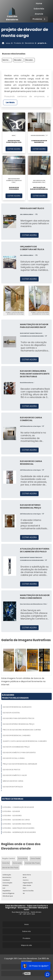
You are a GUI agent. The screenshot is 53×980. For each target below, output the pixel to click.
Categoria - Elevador (11, 811)
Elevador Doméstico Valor (15, 775)
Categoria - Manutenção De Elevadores (18, 828)
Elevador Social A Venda (14, 758)
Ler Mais (10, 102)
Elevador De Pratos (12, 770)
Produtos (39, 19)
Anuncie (39, 14)
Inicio (27, 924)
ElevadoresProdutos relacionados (15, 696)
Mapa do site (26, 945)
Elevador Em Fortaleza (13, 787)
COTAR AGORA (14, 149)
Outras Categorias (13, 799)
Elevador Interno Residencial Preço (19, 724)
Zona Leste (17, 863)
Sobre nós (26, 931)
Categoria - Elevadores (12, 816)
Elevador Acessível (11, 713)
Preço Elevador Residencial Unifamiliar (20, 764)
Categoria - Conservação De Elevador (18, 807)
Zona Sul (6, 863)
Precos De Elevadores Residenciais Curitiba (22, 730)
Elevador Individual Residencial (30, 60)
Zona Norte (23, 858)
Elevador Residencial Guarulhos (17, 707)
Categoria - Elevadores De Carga (16, 820)
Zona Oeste (35, 858)
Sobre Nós (39, 9)
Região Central (8, 858)
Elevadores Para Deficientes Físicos (19, 718)
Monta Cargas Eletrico (7, 60)
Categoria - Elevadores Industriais (17, 824)
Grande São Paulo (32, 863)
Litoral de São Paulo (10, 868)
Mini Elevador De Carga (13, 781)
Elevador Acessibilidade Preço (16, 747)
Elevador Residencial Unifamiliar (19, 60)
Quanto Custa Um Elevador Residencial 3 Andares (25, 741)
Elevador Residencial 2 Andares (17, 735)
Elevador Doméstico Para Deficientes (19, 753)
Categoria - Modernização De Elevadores (19, 832)
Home (39, 3)
